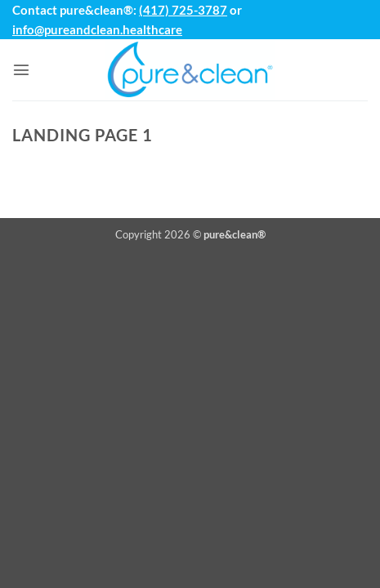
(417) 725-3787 (183, 10)
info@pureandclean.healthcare (97, 29)
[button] (21, 69)
